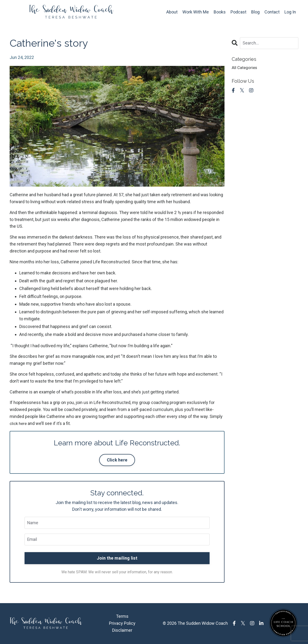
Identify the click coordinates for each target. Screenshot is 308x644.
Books (220, 12)
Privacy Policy (122, 624)
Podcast (238, 12)
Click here (117, 460)
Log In (290, 12)
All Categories (245, 68)
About (172, 12)
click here (19, 423)
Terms (122, 617)
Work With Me (196, 12)
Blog (255, 12)
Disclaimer (122, 630)
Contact (272, 12)
